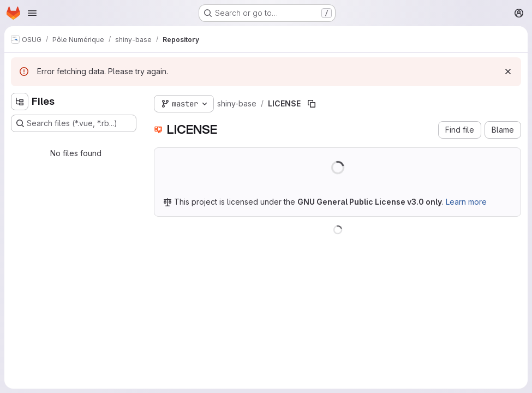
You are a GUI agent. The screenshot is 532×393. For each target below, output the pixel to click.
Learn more (466, 202)
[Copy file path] (312, 104)
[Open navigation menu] (32, 13)
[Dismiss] (508, 72)
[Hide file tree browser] (20, 102)
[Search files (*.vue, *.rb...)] (74, 123)
